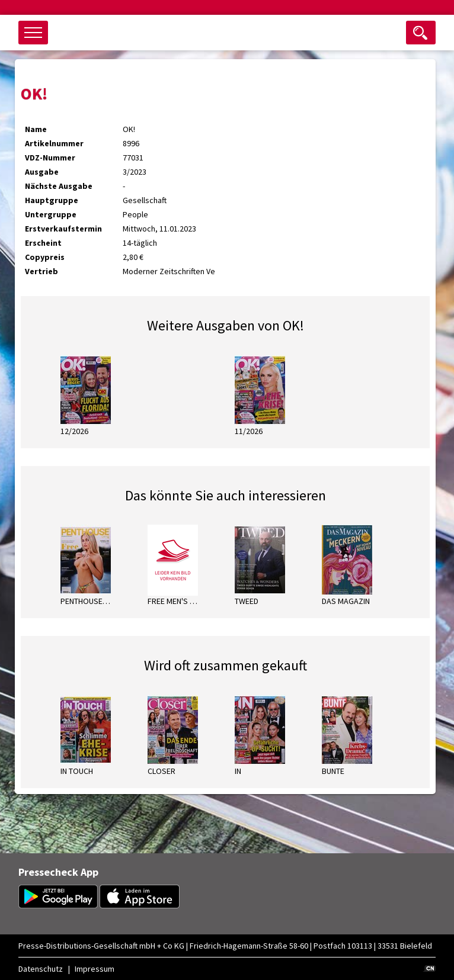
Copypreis (45, 257)
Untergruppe (51, 214)
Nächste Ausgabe (59, 186)
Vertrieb (41, 271)
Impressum (95, 969)
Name (36, 129)
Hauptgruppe (52, 200)
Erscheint (43, 243)
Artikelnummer (54, 143)
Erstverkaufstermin (63, 229)
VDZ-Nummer (50, 158)
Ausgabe (42, 172)
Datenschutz (41, 969)
